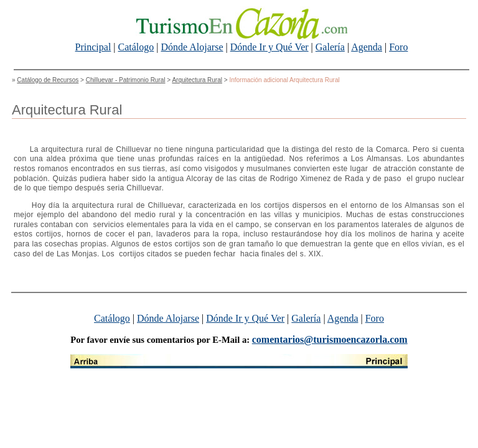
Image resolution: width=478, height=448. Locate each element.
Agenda (367, 47)
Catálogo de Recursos (48, 80)
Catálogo (136, 47)
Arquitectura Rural (197, 80)
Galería (330, 47)
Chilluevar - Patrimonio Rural (126, 80)
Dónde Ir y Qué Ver (269, 47)
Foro (398, 47)
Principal (93, 47)
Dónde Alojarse (192, 47)
